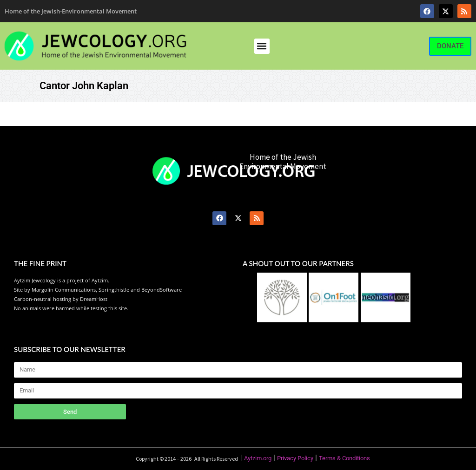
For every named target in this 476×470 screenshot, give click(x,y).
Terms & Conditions (344, 458)
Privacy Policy (295, 458)
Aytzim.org (258, 458)
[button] (262, 46)
